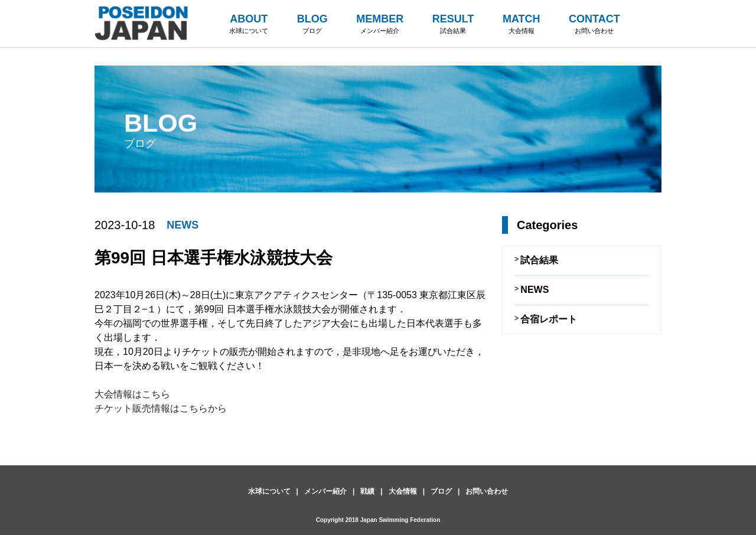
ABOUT (249, 25)
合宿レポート (549, 319)
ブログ (441, 491)
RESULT (453, 25)
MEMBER (380, 25)
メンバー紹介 (325, 491)
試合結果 (539, 260)
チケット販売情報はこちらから (161, 408)
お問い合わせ (487, 491)
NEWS (183, 225)
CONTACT (594, 25)
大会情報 (403, 491)
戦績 (367, 491)
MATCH (522, 25)
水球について (269, 491)
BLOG (312, 25)
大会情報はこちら (132, 394)
